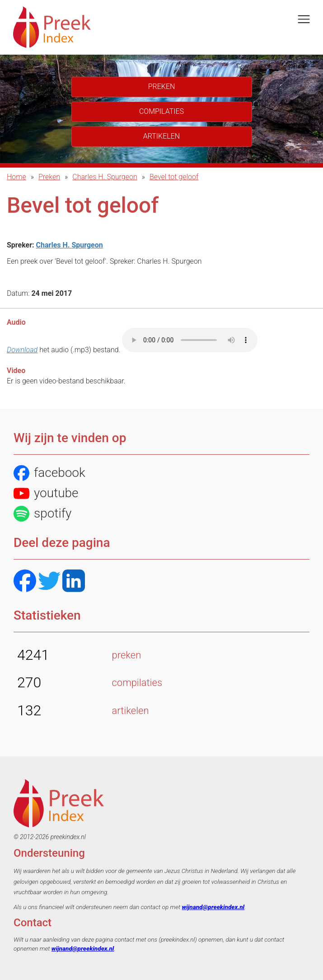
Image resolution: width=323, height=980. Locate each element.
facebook (49, 473)
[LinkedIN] (74, 582)
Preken (49, 177)
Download (22, 350)
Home (16, 177)
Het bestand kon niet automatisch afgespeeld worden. (190, 340)
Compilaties (161, 111)
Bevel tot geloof (174, 177)
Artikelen (161, 136)
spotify (42, 514)
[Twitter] (49, 582)
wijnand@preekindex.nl (213, 907)
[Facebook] (25, 582)
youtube (46, 493)
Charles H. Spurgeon (105, 177)
